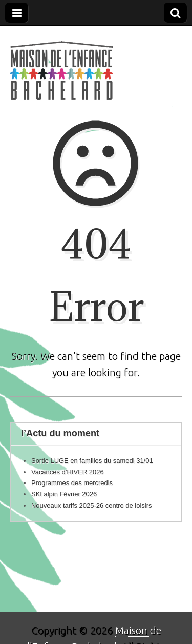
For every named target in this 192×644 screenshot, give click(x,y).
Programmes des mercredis (72, 483)
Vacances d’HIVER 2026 (68, 472)
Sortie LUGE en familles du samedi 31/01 (92, 461)
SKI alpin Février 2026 (64, 494)
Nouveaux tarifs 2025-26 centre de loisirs (91, 505)
